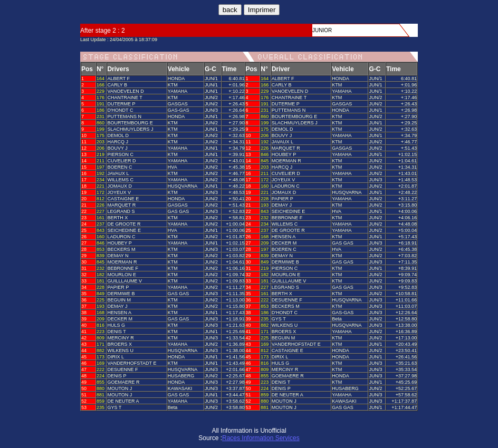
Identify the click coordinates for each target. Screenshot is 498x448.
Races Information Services (261, 438)
